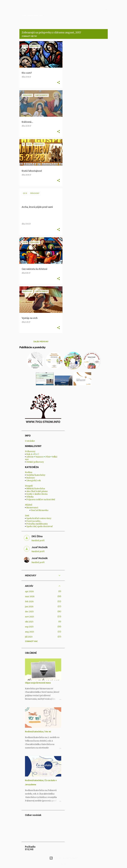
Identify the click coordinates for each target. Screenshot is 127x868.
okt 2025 (29, 622)
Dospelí (29, 486)
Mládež (29, 505)
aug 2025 (30, 632)
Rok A (29, 454)
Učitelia (30, 497)
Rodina (29, 472)
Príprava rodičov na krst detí (41, 499)
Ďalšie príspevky (41, 342)
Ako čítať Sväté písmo (37, 491)
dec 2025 (29, 612)
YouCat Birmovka (40, 510)
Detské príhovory (35, 462)
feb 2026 (29, 601)
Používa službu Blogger (63, 858)
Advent (30, 457)
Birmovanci (32, 508)
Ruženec (31, 478)
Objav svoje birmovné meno (38, 683)
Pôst (48, 457)
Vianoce (40, 457)
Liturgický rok (34, 480)
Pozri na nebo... (34, 521)
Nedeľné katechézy (36, 475)
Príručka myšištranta (37, 524)
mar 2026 (30, 596)
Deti (27, 516)
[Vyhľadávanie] (106, 9)
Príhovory (30, 451)
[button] (58, 83)
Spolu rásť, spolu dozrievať (39, 526)
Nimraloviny (35, 9)
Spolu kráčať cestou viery (39, 518)
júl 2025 (29, 637)
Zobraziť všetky (29, 36)
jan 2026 (29, 607)
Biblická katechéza (36, 489)
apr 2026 (29, 591)
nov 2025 (30, 617)
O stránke (30, 441)
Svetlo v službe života (37, 494)
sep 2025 (29, 627)
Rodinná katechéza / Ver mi (38, 732)
